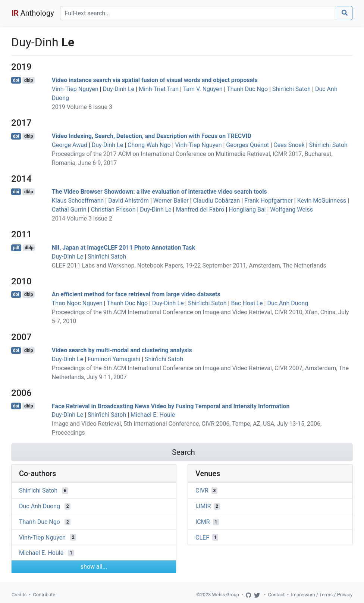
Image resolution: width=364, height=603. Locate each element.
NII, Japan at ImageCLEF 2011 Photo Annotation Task (123, 248)
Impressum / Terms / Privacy (322, 595)
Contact (277, 595)
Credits (19, 595)
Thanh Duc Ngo (247, 89)
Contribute (44, 595)
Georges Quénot (247, 145)
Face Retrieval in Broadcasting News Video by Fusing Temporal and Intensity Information (171, 406)
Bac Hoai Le (247, 303)
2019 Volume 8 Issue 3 (82, 107)
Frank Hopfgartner (269, 201)
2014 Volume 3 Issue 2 (82, 218)
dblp (29, 80)
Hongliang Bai (247, 210)
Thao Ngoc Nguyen (77, 303)
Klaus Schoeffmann (78, 201)
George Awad (70, 145)
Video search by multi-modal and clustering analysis (122, 350)
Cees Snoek (289, 145)
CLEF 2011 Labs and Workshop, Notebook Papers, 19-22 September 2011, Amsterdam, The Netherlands (189, 265)
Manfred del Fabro (200, 210)
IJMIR (203, 506)
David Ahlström (128, 201)
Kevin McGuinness (322, 201)
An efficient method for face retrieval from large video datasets (136, 294)
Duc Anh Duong (288, 303)
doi (16, 80)
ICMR (203, 522)
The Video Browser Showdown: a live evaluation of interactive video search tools (159, 192)
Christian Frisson (113, 210)
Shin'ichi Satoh (291, 89)
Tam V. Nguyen (203, 89)
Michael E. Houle (153, 415)
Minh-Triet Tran (159, 89)
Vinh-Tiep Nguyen (75, 89)
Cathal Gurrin (69, 210)
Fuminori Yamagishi (114, 359)
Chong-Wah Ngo (149, 145)
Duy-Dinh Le (119, 89)
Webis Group (225, 595)
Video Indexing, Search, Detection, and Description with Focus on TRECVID (152, 136)
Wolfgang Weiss (291, 210)
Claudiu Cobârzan (217, 201)
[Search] (199, 13)
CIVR (202, 490)
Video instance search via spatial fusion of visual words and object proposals (155, 80)
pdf (16, 248)
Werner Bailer (171, 201)
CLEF (202, 537)
